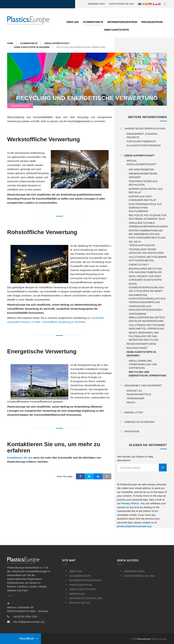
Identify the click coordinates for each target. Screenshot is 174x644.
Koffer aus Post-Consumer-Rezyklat (143, 198)
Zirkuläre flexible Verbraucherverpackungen (148, 225)
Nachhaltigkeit (137, 348)
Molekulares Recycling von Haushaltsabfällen (146, 270)
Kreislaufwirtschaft (57, 43)
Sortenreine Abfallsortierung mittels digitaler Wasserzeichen (147, 317)
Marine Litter (134, 412)
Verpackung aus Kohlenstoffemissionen (146, 308)
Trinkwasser (136, 398)
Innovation (132, 431)
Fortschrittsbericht (141, 141)
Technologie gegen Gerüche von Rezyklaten (146, 251)
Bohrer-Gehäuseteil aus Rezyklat (146, 191)
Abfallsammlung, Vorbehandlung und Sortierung (143, 364)
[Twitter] (89, 476)
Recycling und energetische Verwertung (87, 98)
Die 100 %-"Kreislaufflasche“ (142, 243)
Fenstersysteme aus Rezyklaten (143, 183)
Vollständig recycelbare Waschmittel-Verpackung (147, 327)
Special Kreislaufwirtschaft (141, 163)
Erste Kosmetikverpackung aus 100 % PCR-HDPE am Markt (146, 287)
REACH (131, 402)
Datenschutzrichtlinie (86, 598)
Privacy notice (80, 603)
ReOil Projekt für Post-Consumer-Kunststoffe (145, 278)
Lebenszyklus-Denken (140, 422)
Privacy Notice (130, 503)
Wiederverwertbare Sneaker (143, 175)
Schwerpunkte (93, 22)
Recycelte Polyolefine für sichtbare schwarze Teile (148, 217)
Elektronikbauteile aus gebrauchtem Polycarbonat (145, 208)
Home (10, 43)
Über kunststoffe (116, 30)
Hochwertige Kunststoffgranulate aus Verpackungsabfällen (147, 299)
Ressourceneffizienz (141, 344)
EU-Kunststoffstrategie (144, 146)
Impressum (77, 594)
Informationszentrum (122, 22)
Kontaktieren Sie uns (121, 4)
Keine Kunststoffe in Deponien (32, 47)
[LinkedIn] (98, 476)
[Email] (107, 476)
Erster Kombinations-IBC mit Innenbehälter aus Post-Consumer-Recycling (147, 234)
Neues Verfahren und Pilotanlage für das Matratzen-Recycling (144, 336)
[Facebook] (80, 476)
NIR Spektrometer (141, 170)
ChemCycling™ (139, 265)
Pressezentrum (152, 22)
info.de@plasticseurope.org (29, 622)
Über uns (73, 22)
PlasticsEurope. (144, 639)
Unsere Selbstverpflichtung (145, 129)
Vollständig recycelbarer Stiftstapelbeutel (148, 259)
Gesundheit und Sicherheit (143, 386)
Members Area (97, 4)
